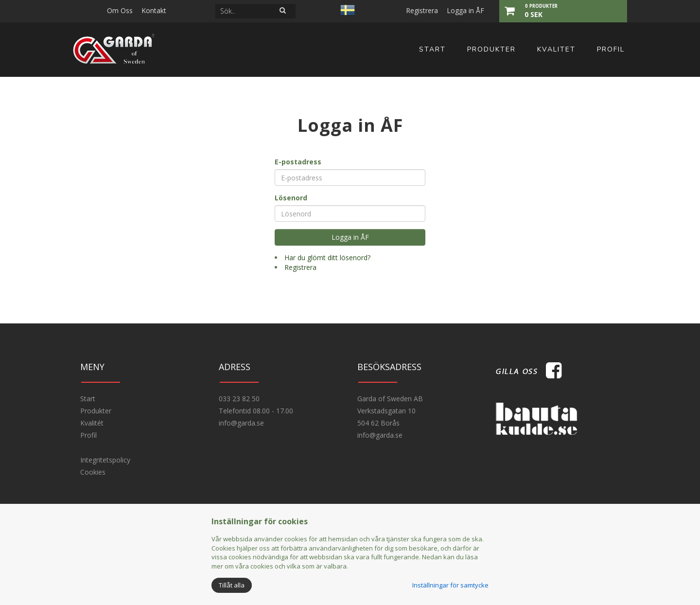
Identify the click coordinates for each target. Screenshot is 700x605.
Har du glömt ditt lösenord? (327, 258)
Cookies (93, 472)
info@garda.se (241, 423)
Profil (611, 49)
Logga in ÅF (465, 10)
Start (432, 49)
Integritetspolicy (105, 460)
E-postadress (298, 162)
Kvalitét (92, 423)
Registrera (422, 10)
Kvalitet (556, 49)
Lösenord (291, 198)
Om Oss (120, 10)
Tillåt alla (232, 585)
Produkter (491, 49)
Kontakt (154, 10)
